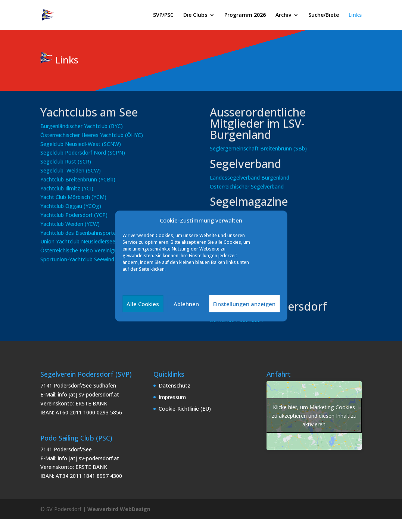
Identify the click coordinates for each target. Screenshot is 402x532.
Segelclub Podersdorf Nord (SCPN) (83, 153)
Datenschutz (174, 385)
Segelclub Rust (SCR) (66, 161)
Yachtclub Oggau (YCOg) (71, 206)
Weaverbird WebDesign (119, 509)
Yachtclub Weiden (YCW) (70, 224)
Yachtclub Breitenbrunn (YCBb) (78, 179)
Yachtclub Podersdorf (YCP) (74, 215)
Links (355, 15)
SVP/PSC (163, 15)
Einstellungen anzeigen (244, 304)
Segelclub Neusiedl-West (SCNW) (81, 144)
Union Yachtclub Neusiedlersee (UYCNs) (89, 241)
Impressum (172, 397)
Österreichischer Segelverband (247, 186)
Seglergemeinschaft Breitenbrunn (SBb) (258, 148)
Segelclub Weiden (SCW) (71, 170)
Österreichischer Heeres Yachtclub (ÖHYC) (92, 135)
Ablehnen (186, 304)
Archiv (283, 15)
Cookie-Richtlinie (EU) (185, 409)
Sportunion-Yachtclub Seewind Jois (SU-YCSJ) (95, 259)
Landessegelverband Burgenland (250, 178)
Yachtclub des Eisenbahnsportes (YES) (87, 233)
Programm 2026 (245, 15)
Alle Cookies (143, 304)
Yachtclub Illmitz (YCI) (67, 188)
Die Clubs (195, 15)
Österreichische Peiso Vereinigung (82, 250)
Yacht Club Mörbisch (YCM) (73, 197)
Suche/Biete (324, 15)
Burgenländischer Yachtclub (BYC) (82, 126)
